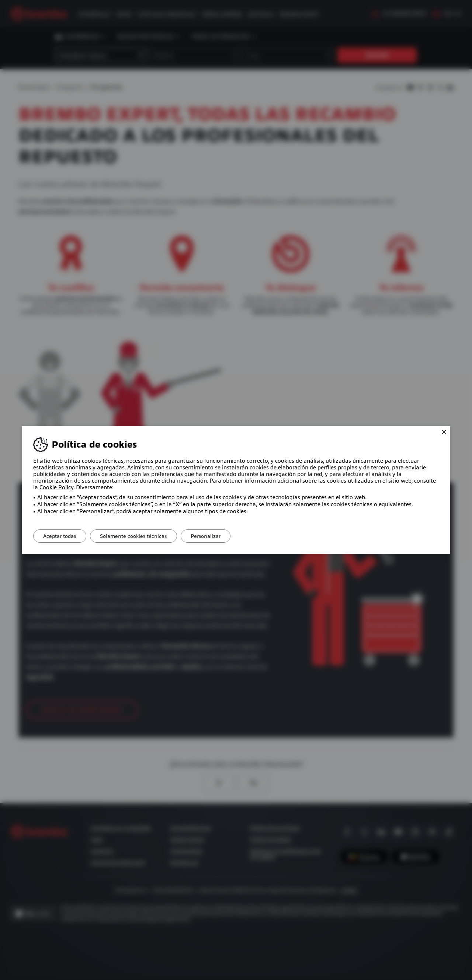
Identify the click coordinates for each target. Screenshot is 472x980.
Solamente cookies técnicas (137, 536)
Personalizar (212, 536)
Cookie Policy (56, 487)
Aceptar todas (61, 536)
